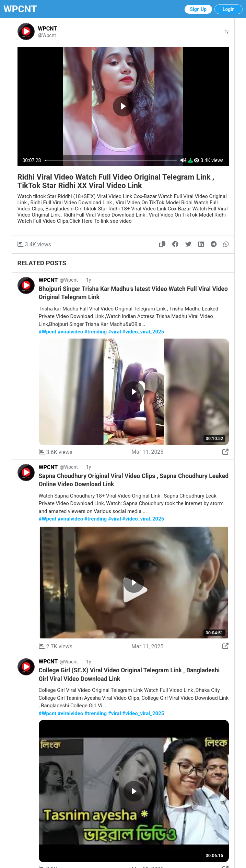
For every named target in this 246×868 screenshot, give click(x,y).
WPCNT (20, 9)
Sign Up (198, 9)
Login (229, 9)
